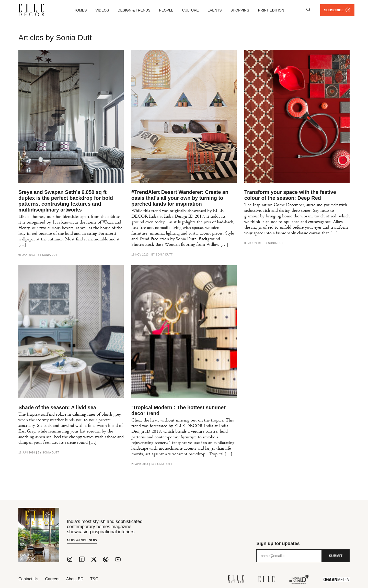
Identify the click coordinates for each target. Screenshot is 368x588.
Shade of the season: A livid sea (57, 407)
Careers (54, 579)
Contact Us (28, 579)
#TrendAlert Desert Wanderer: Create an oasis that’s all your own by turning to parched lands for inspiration (180, 198)
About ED (77, 579)
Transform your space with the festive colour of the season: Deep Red (290, 195)
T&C (98, 579)
